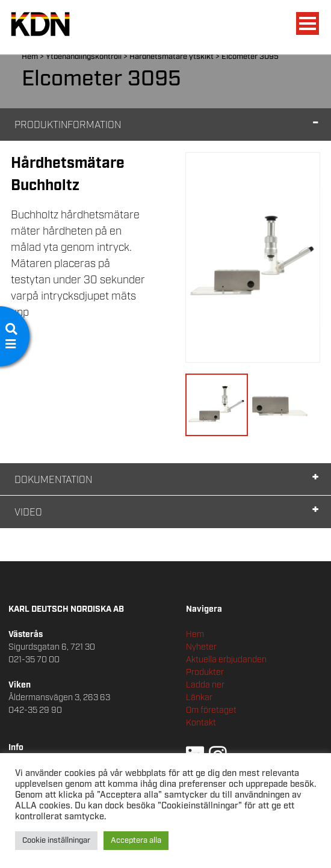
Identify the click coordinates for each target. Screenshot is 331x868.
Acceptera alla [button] (136, 841)
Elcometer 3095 (250, 57)
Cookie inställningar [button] (56, 841)
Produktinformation (68, 125)
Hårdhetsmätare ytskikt (172, 57)
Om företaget (211, 710)
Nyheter (201, 647)
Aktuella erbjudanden (226, 660)
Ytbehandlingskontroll (84, 57)
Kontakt (201, 723)
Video (28, 513)
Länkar (199, 698)
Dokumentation (53, 480)
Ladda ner (205, 685)
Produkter (205, 673)
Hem (30, 57)
